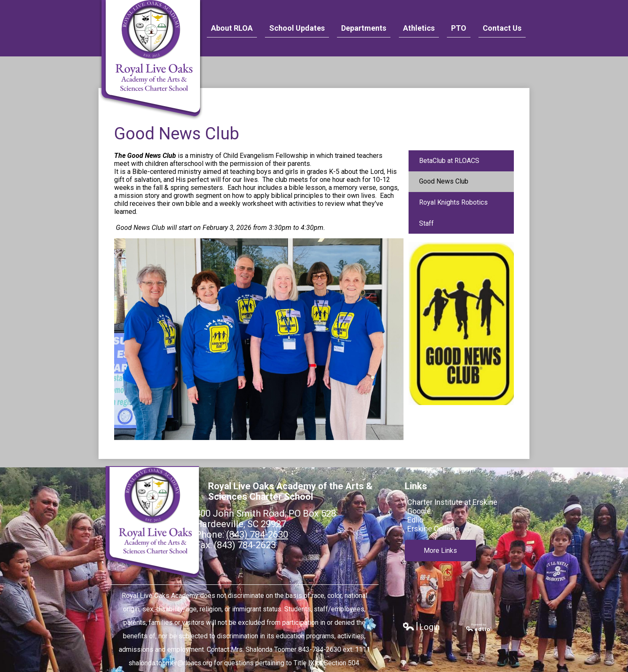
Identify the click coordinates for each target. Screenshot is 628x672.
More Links (440, 551)
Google (419, 511)
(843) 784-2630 (257, 535)
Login (421, 627)
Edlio (415, 520)
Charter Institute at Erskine (452, 502)
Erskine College (433, 529)
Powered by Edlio (479, 627)
